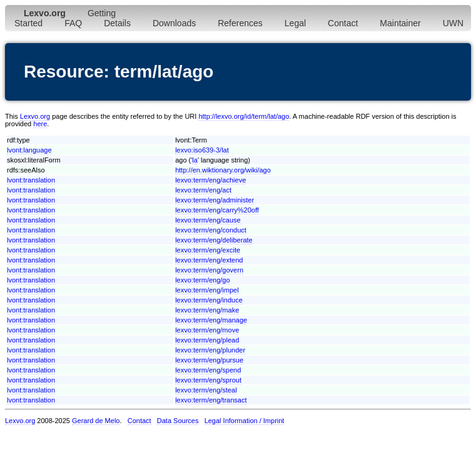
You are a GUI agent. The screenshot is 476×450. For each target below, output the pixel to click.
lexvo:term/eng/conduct (211, 230)
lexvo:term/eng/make (207, 310)
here (40, 124)
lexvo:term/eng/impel (207, 290)
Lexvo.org (35, 116)
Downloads (174, 23)
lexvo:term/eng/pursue (209, 360)
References (240, 23)
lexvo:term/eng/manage (211, 320)
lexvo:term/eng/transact (211, 400)
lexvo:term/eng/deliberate (214, 240)
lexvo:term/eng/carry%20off (217, 210)
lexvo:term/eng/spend (208, 370)
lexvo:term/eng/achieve (210, 180)
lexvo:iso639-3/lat (202, 150)
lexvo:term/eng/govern (209, 270)
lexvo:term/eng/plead (207, 340)
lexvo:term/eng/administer (215, 200)
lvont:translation (31, 180)
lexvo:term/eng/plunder (210, 350)
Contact (343, 23)
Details (117, 23)
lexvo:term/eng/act (203, 190)
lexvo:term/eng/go (202, 280)
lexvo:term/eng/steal (206, 390)
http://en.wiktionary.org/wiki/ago (223, 170)
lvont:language (29, 150)
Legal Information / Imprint (245, 421)
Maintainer (400, 23)
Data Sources (178, 421)
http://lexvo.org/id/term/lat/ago (244, 116)
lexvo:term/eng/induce (209, 300)
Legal (295, 23)
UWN (453, 23)
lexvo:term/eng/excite (208, 250)
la (195, 160)
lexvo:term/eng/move (207, 330)
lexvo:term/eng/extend (209, 260)
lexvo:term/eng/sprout (208, 380)
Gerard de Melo (96, 421)
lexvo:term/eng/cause (208, 220)
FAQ (73, 23)
